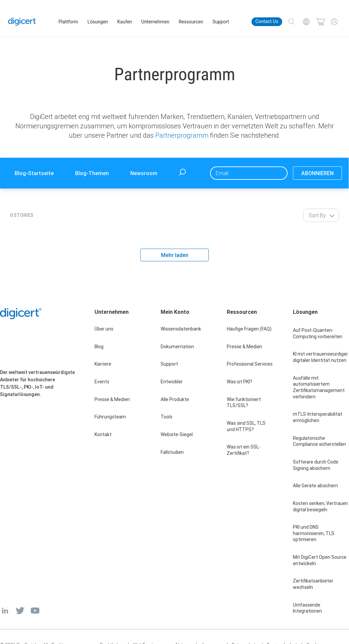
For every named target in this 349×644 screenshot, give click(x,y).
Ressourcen (191, 22)
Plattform (69, 22)
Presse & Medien (112, 399)
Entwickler (172, 382)
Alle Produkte (175, 399)
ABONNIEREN (317, 173)
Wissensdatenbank (181, 329)
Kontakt (103, 434)
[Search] (292, 22)
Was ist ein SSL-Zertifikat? (244, 450)
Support (221, 22)
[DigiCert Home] (22, 22)
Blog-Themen (92, 173)
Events (102, 382)
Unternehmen (156, 22)
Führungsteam (110, 417)
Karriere (103, 364)
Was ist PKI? (239, 382)
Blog (99, 347)
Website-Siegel (177, 434)
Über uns (104, 329)
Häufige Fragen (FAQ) (249, 329)
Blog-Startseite (34, 173)
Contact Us (267, 21)
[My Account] (334, 22)
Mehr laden (175, 255)
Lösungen (98, 22)
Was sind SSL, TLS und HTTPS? (246, 426)
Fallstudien (172, 452)
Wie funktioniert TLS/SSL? (244, 403)
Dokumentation (177, 347)
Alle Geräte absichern (315, 486)
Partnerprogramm (182, 135)
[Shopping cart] (320, 22)
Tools (166, 417)
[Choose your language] (306, 22)
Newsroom (144, 173)
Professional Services (250, 364)
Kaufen (125, 22)
